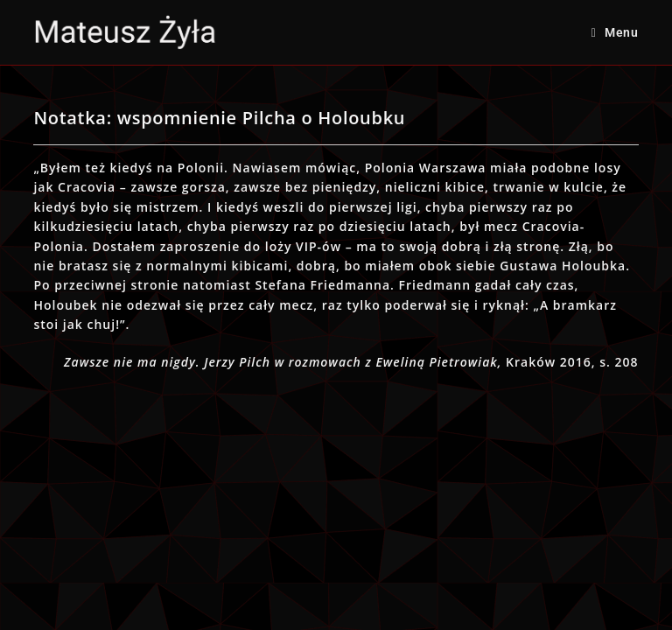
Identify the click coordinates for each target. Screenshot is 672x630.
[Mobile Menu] (615, 32)
